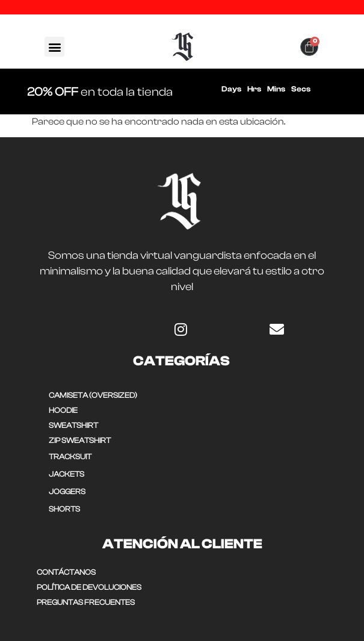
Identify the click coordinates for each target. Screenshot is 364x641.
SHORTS (64, 509)
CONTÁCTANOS (66, 572)
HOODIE (63, 410)
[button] (54, 47)
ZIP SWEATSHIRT (80, 440)
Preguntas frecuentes (86, 602)
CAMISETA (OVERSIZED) (93, 395)
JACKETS (66, 474)
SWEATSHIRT (73, 425)
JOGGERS (67, 491)
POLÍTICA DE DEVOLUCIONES (89, 587)
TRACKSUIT (70, 457)
